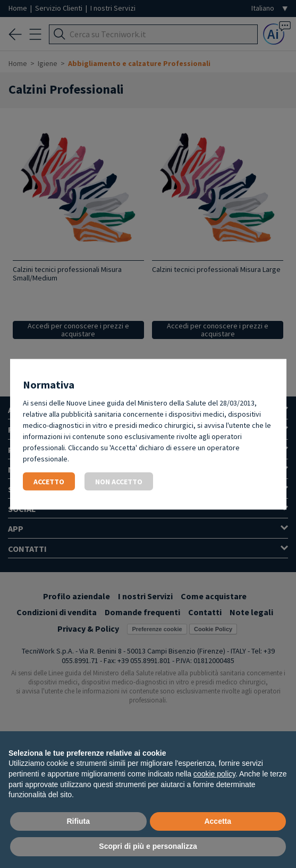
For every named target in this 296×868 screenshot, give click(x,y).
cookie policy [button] (214, 774)
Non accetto (119, 481)
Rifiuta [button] (78, 821)
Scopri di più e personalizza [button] (148, 846)
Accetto (49, 481)
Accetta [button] (218, 821)
